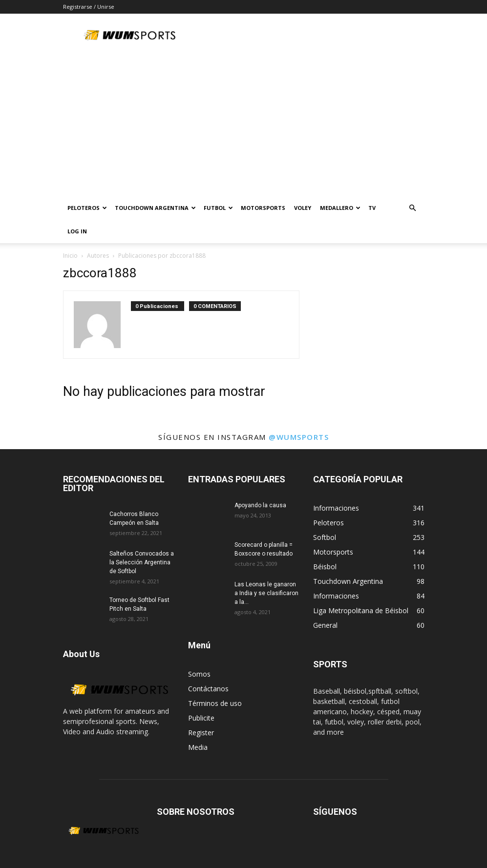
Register (201, 733)
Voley (303, 208)
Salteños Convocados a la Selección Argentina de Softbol (142, 562)
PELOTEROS (87, 208)
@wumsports (299, 437)
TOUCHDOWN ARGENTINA (155, 208)
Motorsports (263, 208)
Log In (77, 231)
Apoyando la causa (260, 505)
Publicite (201, 718)
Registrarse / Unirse (89, 7)
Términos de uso (215, 703)
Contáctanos (208, 689)
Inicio (70, 256)
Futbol (218, 208)
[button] (413, 208)
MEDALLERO (340, 208)
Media (198, 747)
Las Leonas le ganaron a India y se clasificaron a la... (266, 593)
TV (372, 208)
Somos (199, 674)
